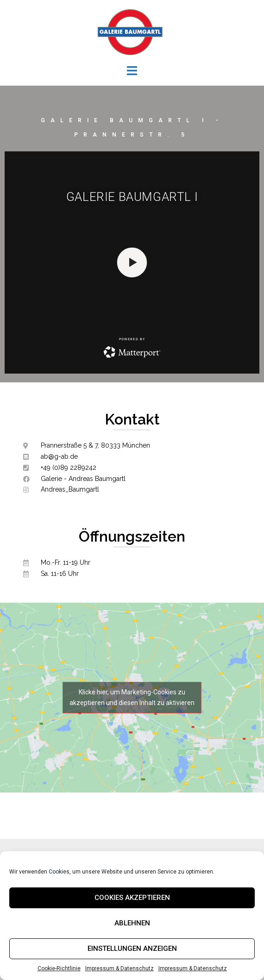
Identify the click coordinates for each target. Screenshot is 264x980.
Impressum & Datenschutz (119, 968)
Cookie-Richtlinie (59, 968)
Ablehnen (132, 923)
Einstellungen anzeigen (132, 949)
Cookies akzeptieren (132, 898)
